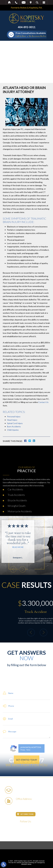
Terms (28, 776)
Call (16, 2)
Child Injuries (13, 430)
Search (37, 2)
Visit (31, 2)
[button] (11, 569)
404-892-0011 (27, 27)
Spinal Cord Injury (15, 423)
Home (9, 2)
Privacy (23, 776)
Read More (6, 547)
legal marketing (29, 863)
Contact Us (43, 402)
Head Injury (12, 420)
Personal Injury (14, 416)
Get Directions (27, 814)
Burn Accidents (14, 426)
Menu (44, 2)
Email (24, 2)
